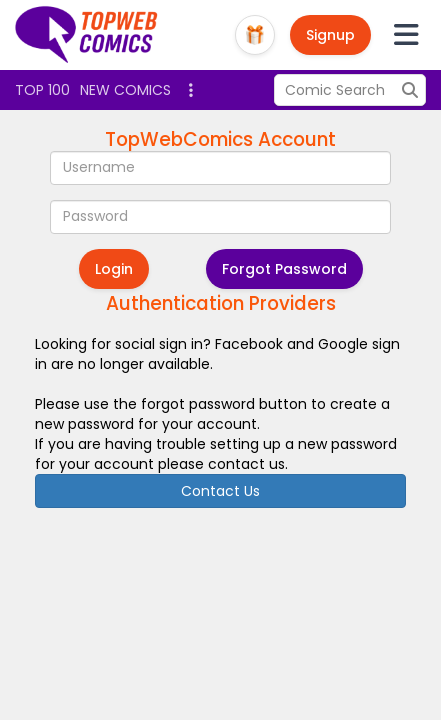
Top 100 (42, 90)
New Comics (125, 90)
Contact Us (220, 491)
